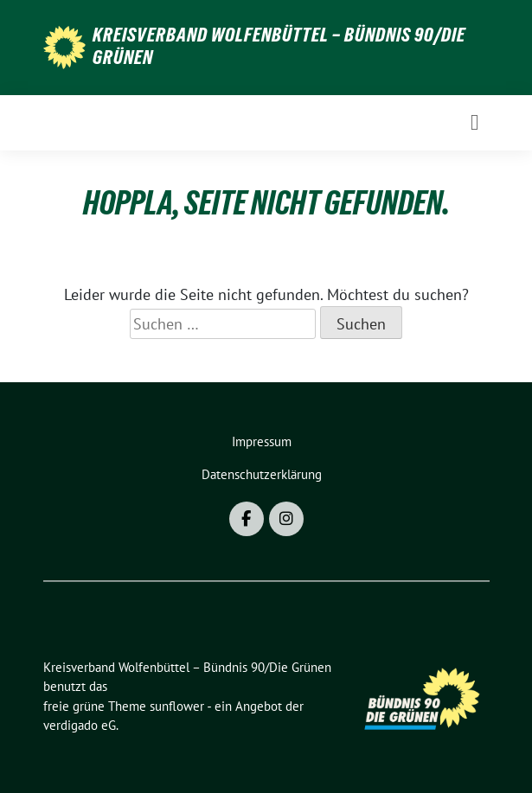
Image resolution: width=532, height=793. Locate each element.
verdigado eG (80, 725)
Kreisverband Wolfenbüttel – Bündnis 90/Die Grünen (279, 46)
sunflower (177, 706)
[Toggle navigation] (474, 122)
